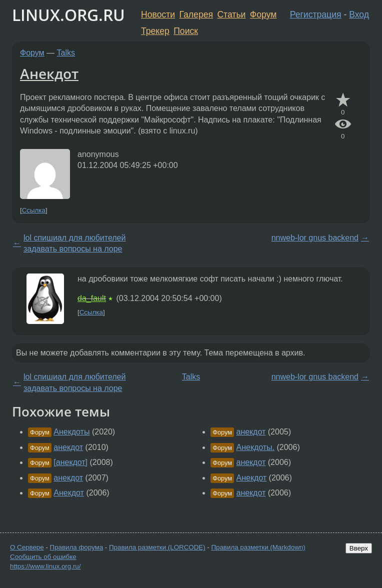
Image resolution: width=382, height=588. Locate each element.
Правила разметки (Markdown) (258, 547)
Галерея (196, 14)
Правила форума (77, 547)
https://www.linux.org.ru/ (45, 566)
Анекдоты (71, 432)
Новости (158, 14)
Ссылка (34, 210)
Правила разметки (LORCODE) (157, 547)
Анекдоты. (255, 447)
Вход (359, 14)
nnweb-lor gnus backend (315, 238)
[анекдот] (70, 462)
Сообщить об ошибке (43, 557)
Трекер (155, 31)
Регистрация (316, 14)
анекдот (68, 447)
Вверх (359, 548)
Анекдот (49, 73)
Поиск (186, 31)
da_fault (92, 298)
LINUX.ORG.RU (68, 15)
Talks (66, 53)
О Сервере (27, 547)
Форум (263, 14)
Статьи (231, 14)
